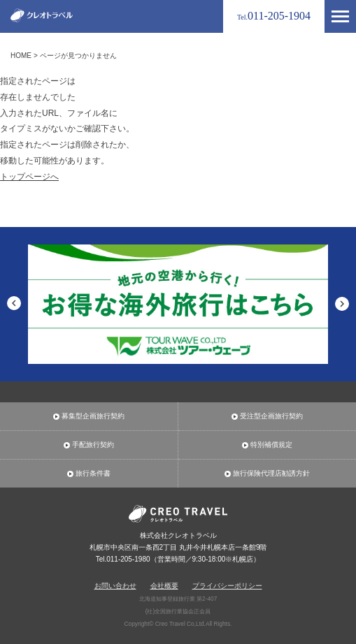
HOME (21, 56)
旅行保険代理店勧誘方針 (271, 474)
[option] (178, 305)
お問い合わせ (115, 586)
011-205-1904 (274, 16)
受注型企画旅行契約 (271, 416)
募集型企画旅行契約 (93, 416)
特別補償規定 (271, 445)
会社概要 (164, 586)
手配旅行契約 (93, 445)
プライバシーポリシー (227, 586)
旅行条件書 (93, 474)
